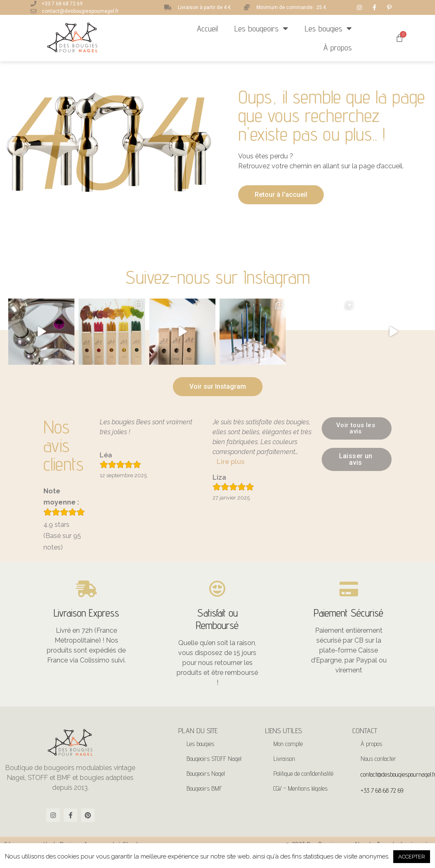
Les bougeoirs (261, 29)
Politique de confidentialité (303, 774)
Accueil (207, 29)
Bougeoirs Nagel (206, 774)
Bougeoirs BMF (204, 788)
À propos (338, 48)
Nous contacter (378, 759)
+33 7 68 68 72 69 (382, 790)
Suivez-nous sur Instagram (218, 277)
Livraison (284, 759)
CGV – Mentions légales (300, 788)
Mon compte (288, 744)
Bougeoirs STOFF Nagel (214, 759)
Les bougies (328, 29)
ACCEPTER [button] (412, 857)
